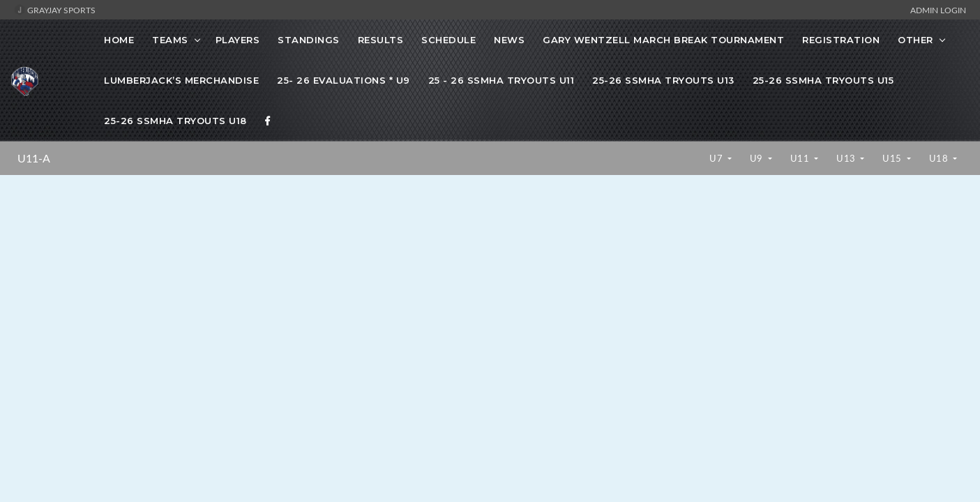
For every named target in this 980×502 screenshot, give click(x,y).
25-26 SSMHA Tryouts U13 (663, 80)
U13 (847, 158)
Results (381, 40)
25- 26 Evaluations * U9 (344, 80)
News (509, 40)
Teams (170, 40)
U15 (893, 158)
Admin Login (938, 10)
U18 (940, 158)
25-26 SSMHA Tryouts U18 (175, 121)
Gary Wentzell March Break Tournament (663, 40)
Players (238, 40)
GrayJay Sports (55, 10)
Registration (841, 40)
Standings (309, 40)
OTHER (915, 40)
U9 (758, 158)
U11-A (34, 158)
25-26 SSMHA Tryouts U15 (823, 80)
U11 (801, 158)
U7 (717, 158)
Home (119, 40)
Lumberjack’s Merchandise (181, 80)
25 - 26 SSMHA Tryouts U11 (502, 80)
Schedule (448, 40)
